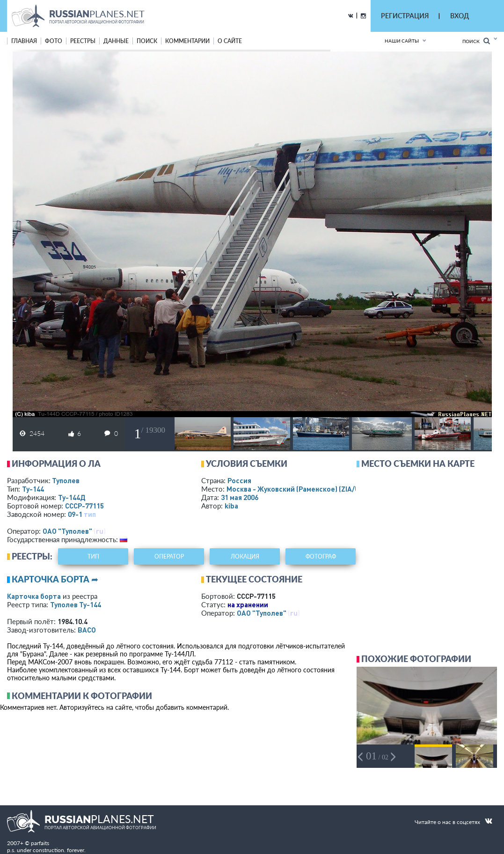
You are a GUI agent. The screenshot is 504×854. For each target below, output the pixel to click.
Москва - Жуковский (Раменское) (302, 489)
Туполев (66, 480)
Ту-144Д (72, 497)
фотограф (321, 556)
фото (54, 41)
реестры (83, 41)
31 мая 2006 (240, 497)
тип (90, 514)
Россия (239, 480)
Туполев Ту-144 (76, 604)
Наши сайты (402, 41)
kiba (231, 506)
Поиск (476, 41)
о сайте (230, 41)
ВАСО (87, 630)
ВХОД (460, 16)
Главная (24, 41)
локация (245, 556)
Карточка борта (34, 596)
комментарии (187, 41)
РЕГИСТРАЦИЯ (405, 16)
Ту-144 (33, 489)
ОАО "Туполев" (67, 531)
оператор (169, 556)
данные (116, 41)
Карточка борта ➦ (55, 579)
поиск (147, 41)
